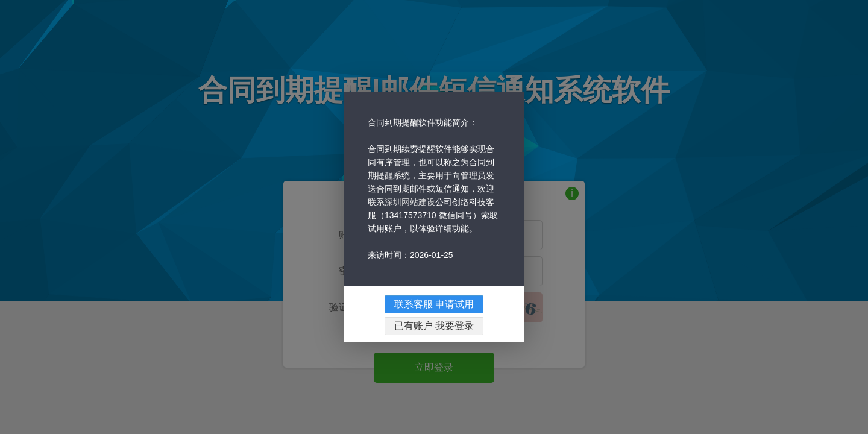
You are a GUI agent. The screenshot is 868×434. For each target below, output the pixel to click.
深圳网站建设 (410, 224)
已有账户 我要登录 (434, 348)
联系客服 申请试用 (434, 326)
